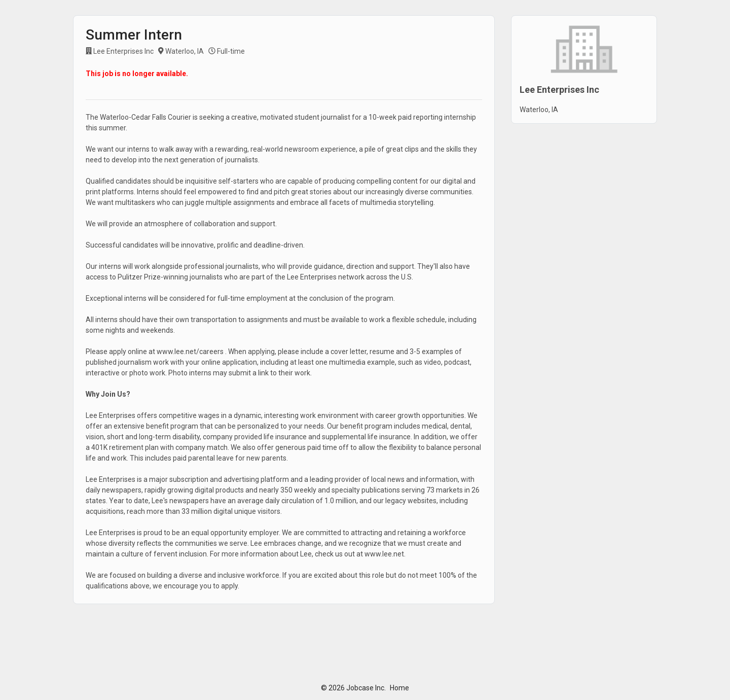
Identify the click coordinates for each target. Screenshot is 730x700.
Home (399, 688)
